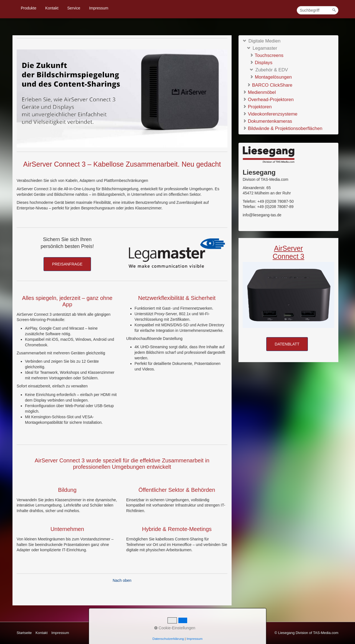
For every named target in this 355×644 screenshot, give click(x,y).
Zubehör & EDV (269, 70)
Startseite (24, 633)
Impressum (99, 8)
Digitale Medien (262, 41)
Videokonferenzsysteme (270, 114)
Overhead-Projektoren (268, 99)
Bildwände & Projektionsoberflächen (282, 128)
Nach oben (122, 580)
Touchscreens (267, 55)
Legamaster (262, 48)
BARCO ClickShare (270, 85)
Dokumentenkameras (267, 121)
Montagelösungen (271, 77)
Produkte (29, 8)
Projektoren (257, 107)
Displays (261, 63)
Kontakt (52, 8)
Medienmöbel (259, 92)
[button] (67, 264)
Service (74, 8)
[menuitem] (29, 8)
